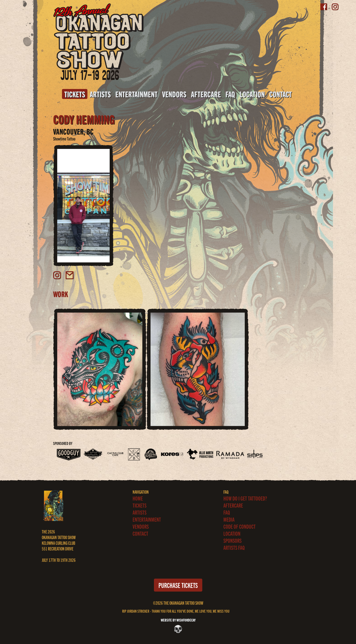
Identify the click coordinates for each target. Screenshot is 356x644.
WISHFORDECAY (186, 620)
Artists (100, 94)
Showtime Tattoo (64, 139)
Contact (281, 94)
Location (252, 94)
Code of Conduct (240, 526)
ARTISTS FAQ (234, 547)
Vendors (174, 94)
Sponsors (232, 540)
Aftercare (206, 94)
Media (229, 519)
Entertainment (136, 94)
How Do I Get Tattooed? (245, 498)
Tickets (75, 94)
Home (138, 498)
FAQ (230, 94)
